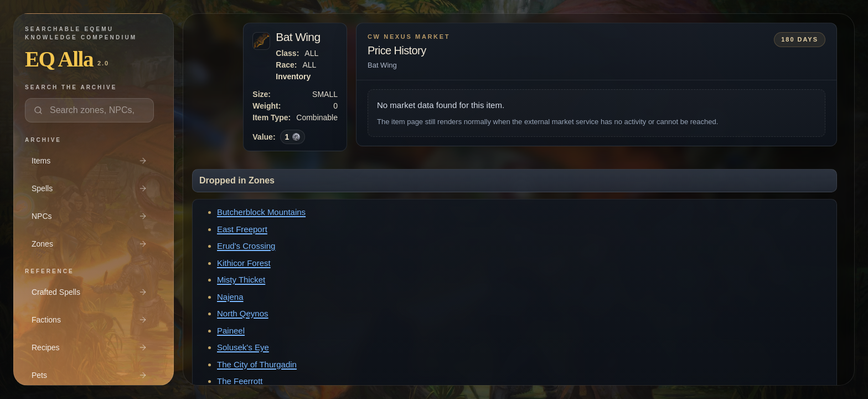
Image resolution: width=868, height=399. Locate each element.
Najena (230, 297)
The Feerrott (240, 381)
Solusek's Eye (243, 347)
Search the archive (71, 87)
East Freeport (242, 229)
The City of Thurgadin (257, 364)
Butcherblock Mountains (261, 212)
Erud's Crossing (246, 246)
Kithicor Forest (244, 263)
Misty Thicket (241, 280)
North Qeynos (243, 313)
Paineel (231, 331)
